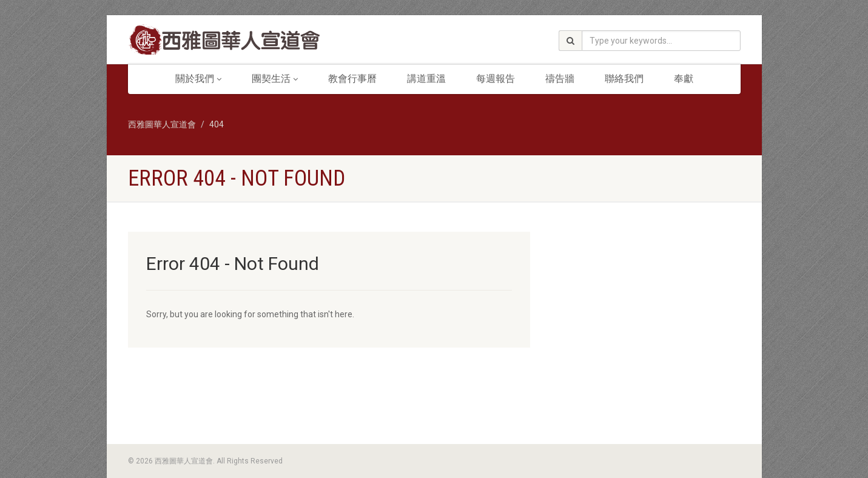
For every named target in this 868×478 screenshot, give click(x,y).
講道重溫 (426, 79)
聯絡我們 (624, 79)
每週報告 (496, 79)
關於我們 (198, 79)
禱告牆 (560, 79)
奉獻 (684, 79)
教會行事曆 (352, 79)
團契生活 (275, 79)
